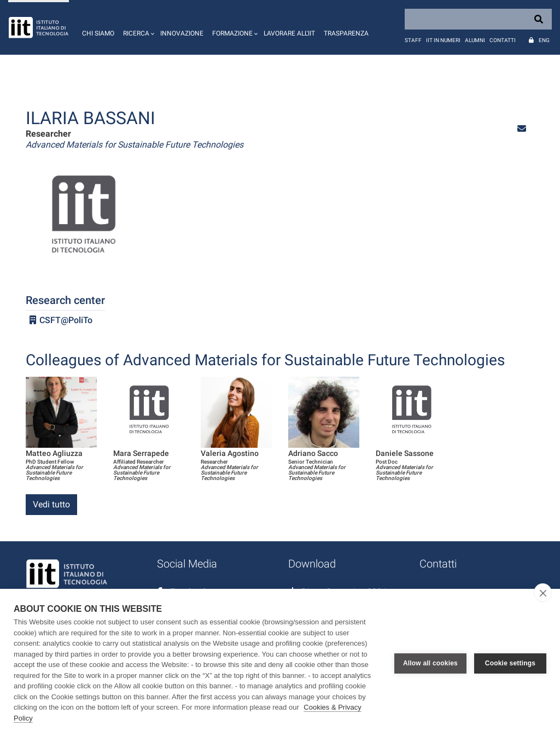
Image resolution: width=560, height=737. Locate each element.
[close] (543, 593)
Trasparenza (346, 33)
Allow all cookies (430, 663)
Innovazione (182, 33)
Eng (544, 40)
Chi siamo (98, 33)
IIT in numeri (443, 40)
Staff (413, 40)
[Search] (478, 19)
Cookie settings (510, 663)
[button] (137, 27)
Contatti (503, 40)
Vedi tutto (51, 504)
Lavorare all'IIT (289, 33)
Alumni (475, 40)
